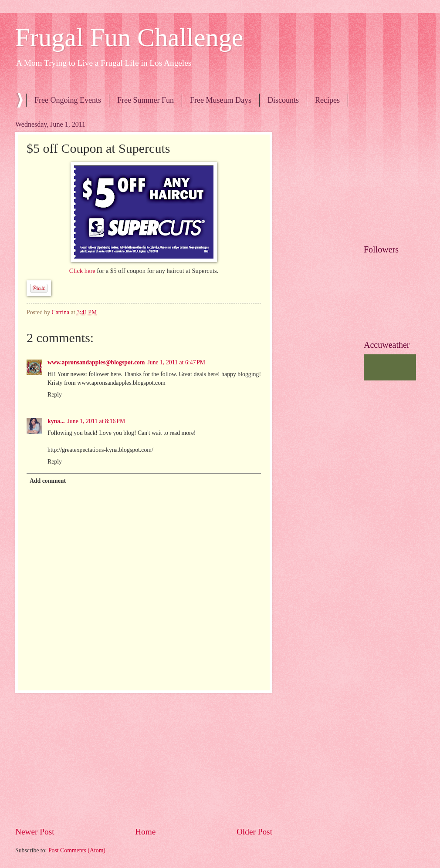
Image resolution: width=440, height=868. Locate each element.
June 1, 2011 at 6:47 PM (176, 362)
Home (145, 832)
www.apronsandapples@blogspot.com (96, 362)
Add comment (48, 481)
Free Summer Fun (146, 100)
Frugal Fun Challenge (129, 37)
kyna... (56, 421)
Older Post (254, 832)
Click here (83, 271)
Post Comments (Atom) (77, 850)
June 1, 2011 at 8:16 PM (96, 421)
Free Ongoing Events (68, 100)
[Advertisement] (144, 760)
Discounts (283, 100)
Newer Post (35, 832)
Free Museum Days (221, 100)
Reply (55, 395)
